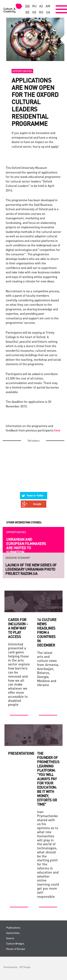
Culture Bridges (15, 943)
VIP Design (25, 967)
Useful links (13, 933)
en (27, 6)
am (48, 6)
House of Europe (16, 949)
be (28, 12)
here (57, 430)
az (41, 6)
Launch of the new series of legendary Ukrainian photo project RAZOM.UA (31, 569)
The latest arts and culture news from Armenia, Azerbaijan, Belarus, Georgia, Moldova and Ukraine (48, 669)
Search (10, 938)
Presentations (21, 753)
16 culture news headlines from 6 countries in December (47, 632)
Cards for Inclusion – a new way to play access (18, 628)
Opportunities (22, 71)
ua (48, 12)
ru (34, 6)
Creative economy (18, 558)
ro (41, 12)
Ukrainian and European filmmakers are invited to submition (26, 546)
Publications (13, 928)
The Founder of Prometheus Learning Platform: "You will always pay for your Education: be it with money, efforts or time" (48, 779)
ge (34, 12)
